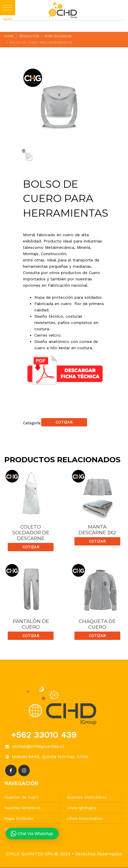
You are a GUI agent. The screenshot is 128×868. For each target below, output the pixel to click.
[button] (8, 8)
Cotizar (64, 422)
